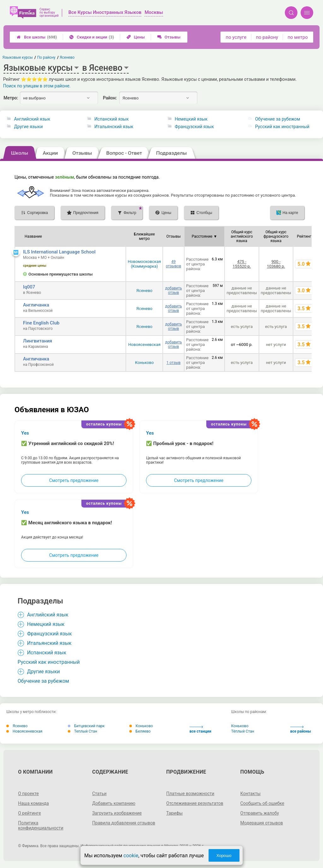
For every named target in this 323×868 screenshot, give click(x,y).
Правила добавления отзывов (124, 823)
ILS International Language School (59, 252)
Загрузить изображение (117, 813)
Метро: (11, 98)
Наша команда (33, 803)
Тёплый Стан (243, 731)
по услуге (236, 37)
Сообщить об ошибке (262, 803)
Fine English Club (41, 323)
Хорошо (224, 856)
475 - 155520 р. (242, 264)
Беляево (140, 731)
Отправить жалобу (260, 813)
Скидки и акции (92, 37)
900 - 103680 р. (276, 264)
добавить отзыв (173, 290)
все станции (200, 730)
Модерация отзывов (262, 823)
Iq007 (29, 287)
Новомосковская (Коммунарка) (144, 264)
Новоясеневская (144, 345)
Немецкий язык (191, 119)
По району (46, 57)
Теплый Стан (82, 731)
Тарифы (174, 813)
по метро (298, 37)
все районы (301, 730)
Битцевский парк (86, 726)
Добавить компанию (114, 803)
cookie (131, 856)
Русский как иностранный (282, 127)
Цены (136, 37)
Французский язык (194, 127)
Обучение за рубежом (278, 119)
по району (267, 37)
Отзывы (169, 37)
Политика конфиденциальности (41, 825)
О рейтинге (29, 813)
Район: (110, 98)
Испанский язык (112, 119)
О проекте (28, 794)
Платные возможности (190, 794)
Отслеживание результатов (195, 803)
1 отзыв (173, 363)
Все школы (37, 37)
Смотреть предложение (74, 480)
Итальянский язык (114, 127)
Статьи (99, 794)
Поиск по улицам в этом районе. (37, 86)
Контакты (250, 794)
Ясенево (144, 291)
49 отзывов (173, 264)
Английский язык (32, 119)
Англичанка (36, 305)
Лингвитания (38, 341)
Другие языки (28, 127)
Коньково (144, 363)
